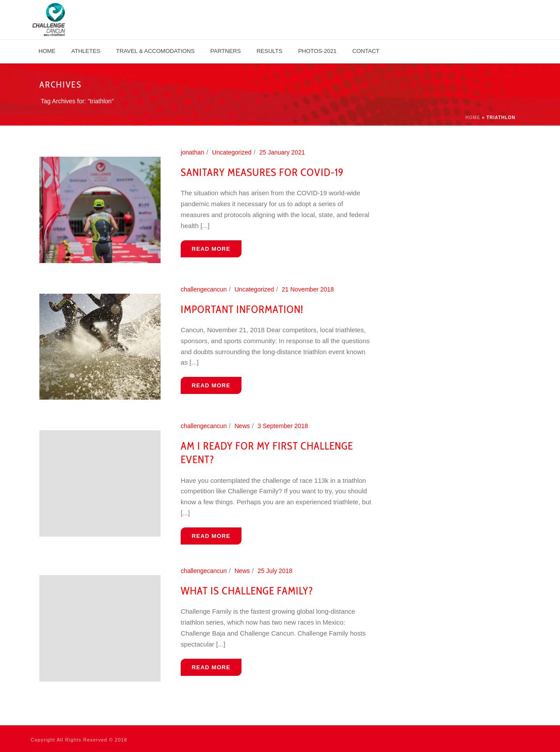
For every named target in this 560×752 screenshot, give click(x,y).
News (242, 426)
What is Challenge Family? (247, 591)
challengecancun (204, 289)
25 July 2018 (275, 571)
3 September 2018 (283, 426)
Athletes (86, 51)
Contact (366, 51)
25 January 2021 (282, 152)
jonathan (192, 152)
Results (269, 51)
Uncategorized (232, 152)
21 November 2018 (308, 289)
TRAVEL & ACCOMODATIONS (155, 51)
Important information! (242, 309)
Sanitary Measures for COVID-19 (262, 172)
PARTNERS (226, 51)
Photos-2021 (317, 51)
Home (47, 51)
